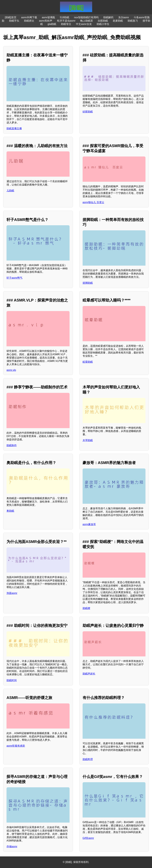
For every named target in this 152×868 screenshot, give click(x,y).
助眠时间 (12, 680)
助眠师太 (29, 21)
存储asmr (12, 846)
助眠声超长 (89, 674)
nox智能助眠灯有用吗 (86, 17)
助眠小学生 (103, 24)
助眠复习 (133, 21)
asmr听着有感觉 (16, 746)
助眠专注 (66, 24)
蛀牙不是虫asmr (66, 21)
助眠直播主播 (14, 128)
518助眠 (65, 17)
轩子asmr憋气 (14, 278)
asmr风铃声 (46, 21)
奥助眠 (10, 511)
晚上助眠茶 (87, 21)
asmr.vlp (11, 370)
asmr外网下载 (29, 17)
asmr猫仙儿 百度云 (93, 202)
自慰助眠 (103, 21)
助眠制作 (12, 445)
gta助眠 (52, 24)
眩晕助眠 (88, 362)
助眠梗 (86, 608)
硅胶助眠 (88, 112)
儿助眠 (10, 191)
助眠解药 (108, 17)
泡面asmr (12, 593)
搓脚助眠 (88, 283)
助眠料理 (88, 759)
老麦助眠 (118, 21)
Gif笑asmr (88, 838)
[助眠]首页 (11, 17)
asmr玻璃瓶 (49, 17)
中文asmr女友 (84, 24)
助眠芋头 (14, 21)
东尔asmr (124, 17)
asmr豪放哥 (89, 524)
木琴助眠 (88, 440)
